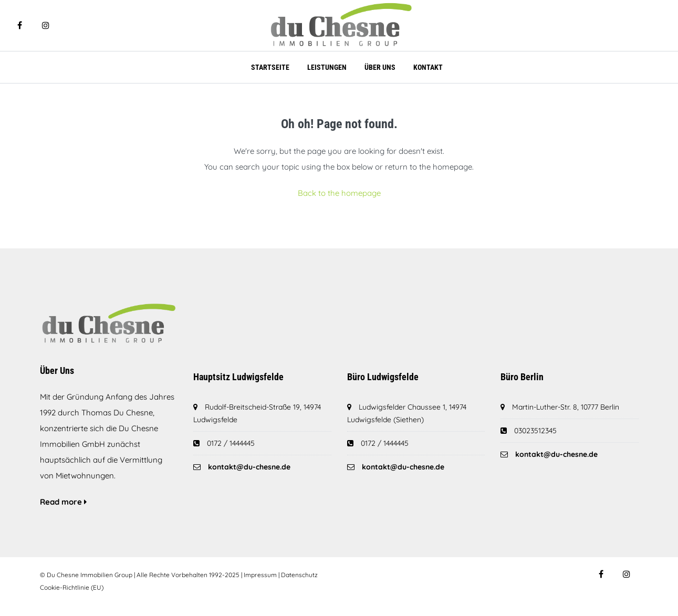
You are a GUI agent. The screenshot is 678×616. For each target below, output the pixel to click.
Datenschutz (299, 575)
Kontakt (428, 67)
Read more (63, 502)
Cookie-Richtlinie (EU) (72, 587)
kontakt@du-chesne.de (249, 467)
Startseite (270, 67)
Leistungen (327, 67)
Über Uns (380, 67)
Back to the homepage (339, 193)
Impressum (260, 575)
